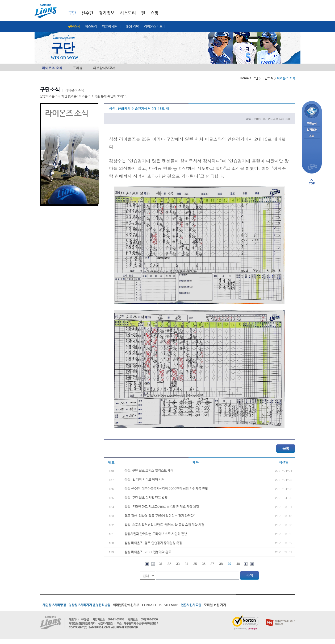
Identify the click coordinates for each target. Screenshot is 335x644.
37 (212, 564)
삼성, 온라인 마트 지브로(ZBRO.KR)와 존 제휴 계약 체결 (162, 507)
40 (238, 564)
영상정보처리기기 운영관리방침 (89, 605)
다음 (246, 564)
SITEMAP (171, 605)
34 (187, 564)
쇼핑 (154, 13)
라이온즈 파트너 (155, 26)
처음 (147, 564)
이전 (153, 564)
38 (221, 564)
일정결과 (312, 130)
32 (169, 564)
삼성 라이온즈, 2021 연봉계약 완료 (148, 552)
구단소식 (74, 26)
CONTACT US (152, 605)
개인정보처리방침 (54, 605)
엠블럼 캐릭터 (111, 26)
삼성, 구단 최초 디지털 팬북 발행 (146, 498)
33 (178, 564)
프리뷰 (78, 68)
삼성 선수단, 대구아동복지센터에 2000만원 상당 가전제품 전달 (166, 489)
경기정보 (107, 13)
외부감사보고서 (104, 68)
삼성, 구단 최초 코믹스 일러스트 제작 (149, 470)
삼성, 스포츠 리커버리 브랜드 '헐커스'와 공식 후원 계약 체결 (164, 525)
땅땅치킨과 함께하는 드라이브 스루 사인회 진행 (156, 534)
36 (204, 564)
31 (161, 564)
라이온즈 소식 (52, 68)
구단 (72, 13)
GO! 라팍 (132, 26)
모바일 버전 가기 (215, 605)
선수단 (87, 13)
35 (195, 564)
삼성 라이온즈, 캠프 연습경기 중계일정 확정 (153, 543)
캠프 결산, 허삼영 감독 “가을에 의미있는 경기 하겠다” (160, 516)
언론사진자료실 (191, 605)
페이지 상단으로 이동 (312, 182)
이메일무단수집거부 (126, 605)
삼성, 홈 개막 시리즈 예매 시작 (145, 480)
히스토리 (91, 26)
